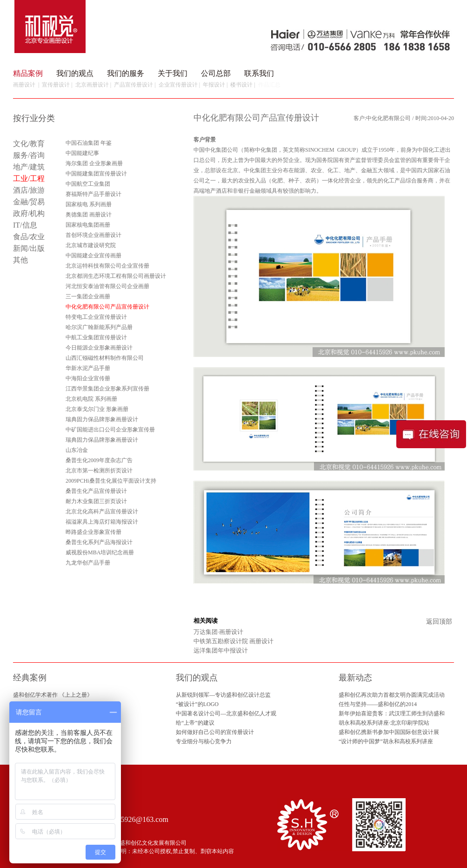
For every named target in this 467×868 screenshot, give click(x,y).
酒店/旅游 (29, 190)
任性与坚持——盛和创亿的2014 (378, 704)
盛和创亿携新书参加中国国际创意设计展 (389, 732)
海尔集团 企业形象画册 (94, 163)
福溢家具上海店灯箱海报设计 (102, 522)
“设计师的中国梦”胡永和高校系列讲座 (386, 741)
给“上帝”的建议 (195, 723)
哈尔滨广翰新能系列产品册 (99, 327)
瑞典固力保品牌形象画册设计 (102, 419)
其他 (20, 260)
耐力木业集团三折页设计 (96, 501)
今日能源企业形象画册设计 (99, 348)
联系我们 (259, 73)
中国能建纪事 (82, 153)
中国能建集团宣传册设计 (96, 174)
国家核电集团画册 (88, 225)
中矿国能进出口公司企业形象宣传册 (110, 430)
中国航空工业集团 (88, 184)
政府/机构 (29, 213)
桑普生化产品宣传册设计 (96, 491)
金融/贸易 (29, 202)
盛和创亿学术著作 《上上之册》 (53, 695)
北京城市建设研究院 (91, 245)
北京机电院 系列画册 (91, 399)
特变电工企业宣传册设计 (96, 317)
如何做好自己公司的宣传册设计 (215, 732)
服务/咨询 (29, 155)
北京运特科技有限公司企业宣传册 (107, 266)
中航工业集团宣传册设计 (96, 337)
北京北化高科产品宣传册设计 (102, 511)
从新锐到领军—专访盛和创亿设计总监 (223, 695)
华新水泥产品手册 (88, 368)
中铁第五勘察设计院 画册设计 (233, 641)
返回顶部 (439, 622)
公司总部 (216, 73)
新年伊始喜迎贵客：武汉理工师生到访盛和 (392, 713)
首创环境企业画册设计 (93, 235)
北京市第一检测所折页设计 (99, 471)
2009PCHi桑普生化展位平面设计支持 (111, 481)
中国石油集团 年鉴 (89, 143)
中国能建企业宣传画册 (93, 256)
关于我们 (173, 73)
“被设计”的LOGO (197, 704)
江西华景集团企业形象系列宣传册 (107, 389)
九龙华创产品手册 (88, 563)
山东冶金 (77, 450)
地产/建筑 (29, 167)
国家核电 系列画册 (89, 204)
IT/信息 (25, 225)
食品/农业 (29, 237)
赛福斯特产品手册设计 (93, 194)
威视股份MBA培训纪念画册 (100, 552)
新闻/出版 (29, 248)
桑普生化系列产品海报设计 (99, 542)
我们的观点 (75, 73)
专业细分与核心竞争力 (204, 741)
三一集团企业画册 (88, 296)
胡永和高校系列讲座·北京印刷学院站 (384, 723)
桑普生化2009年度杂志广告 (99, 460)
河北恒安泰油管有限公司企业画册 (107, 286)
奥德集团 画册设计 (89, 215)
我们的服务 (126, 73)
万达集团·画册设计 (218, 632)
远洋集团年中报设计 (221, 650)
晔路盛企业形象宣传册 (93, 532)
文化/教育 (29, 144)
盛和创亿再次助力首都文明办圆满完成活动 (392, 695)
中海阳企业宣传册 (88, 378)
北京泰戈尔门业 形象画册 (97, 409)
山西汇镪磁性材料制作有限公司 (105, 358)
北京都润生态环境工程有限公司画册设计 (116, 276)
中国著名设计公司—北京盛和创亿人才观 (226, 713)
